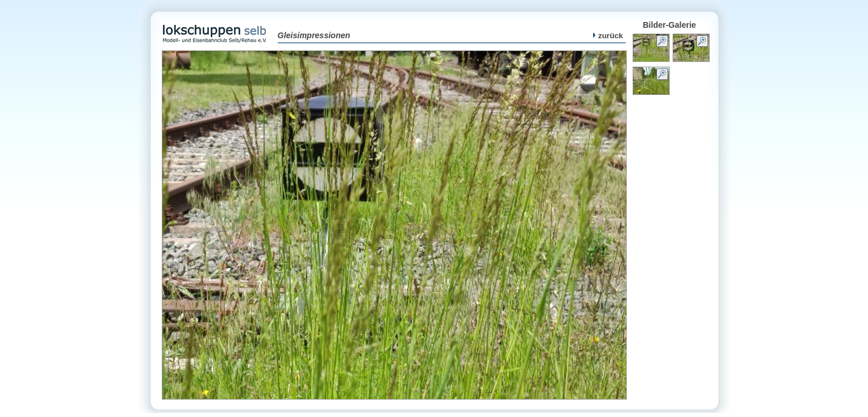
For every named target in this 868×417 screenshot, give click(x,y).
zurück (608, 36)
